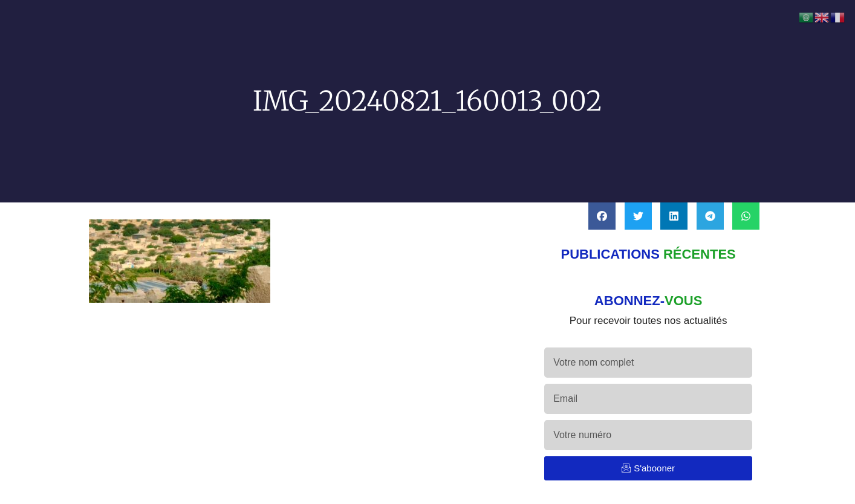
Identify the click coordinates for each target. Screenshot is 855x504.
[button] (602, 216)
